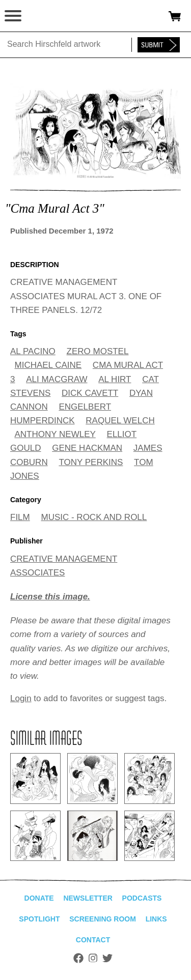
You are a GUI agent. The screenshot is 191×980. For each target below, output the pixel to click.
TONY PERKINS (91, 462)
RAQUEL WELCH (120, 421)
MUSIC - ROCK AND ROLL (94, 517)
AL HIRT (115, 379)
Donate (39, 898)
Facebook (78, 958)
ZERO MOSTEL (98, 351)
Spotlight (39, 919)
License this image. (50, 597)
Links (156, 919)
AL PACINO (33, 351)
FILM (20, 517)
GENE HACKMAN (87, 448)
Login (21, 698)
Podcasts (142, 898)
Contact (93, 940)
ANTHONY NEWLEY (55, 434)
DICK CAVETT (90, 393)
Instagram (93, 958)
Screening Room (103, 919)
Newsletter (88, 898)
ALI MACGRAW (57, 379)
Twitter (107, 958)
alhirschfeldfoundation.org (43, 16)
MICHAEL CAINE (48, 365)
